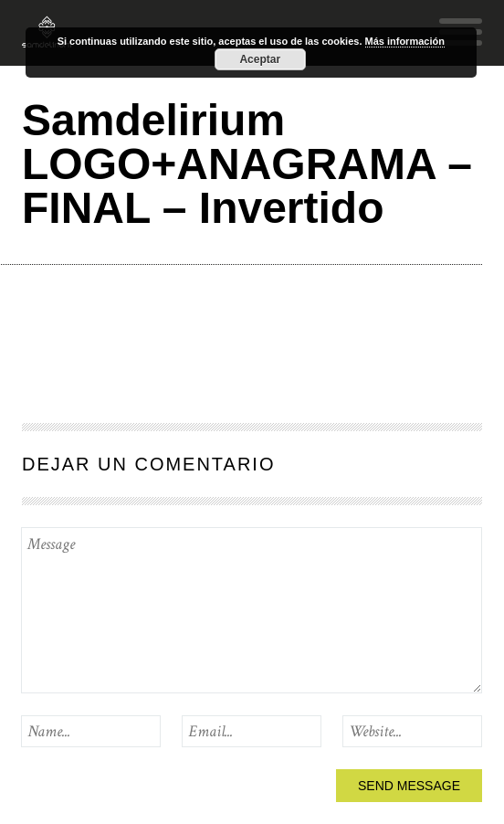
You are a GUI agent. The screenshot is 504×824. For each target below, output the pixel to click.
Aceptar (260, 59)
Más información (405, 41)
